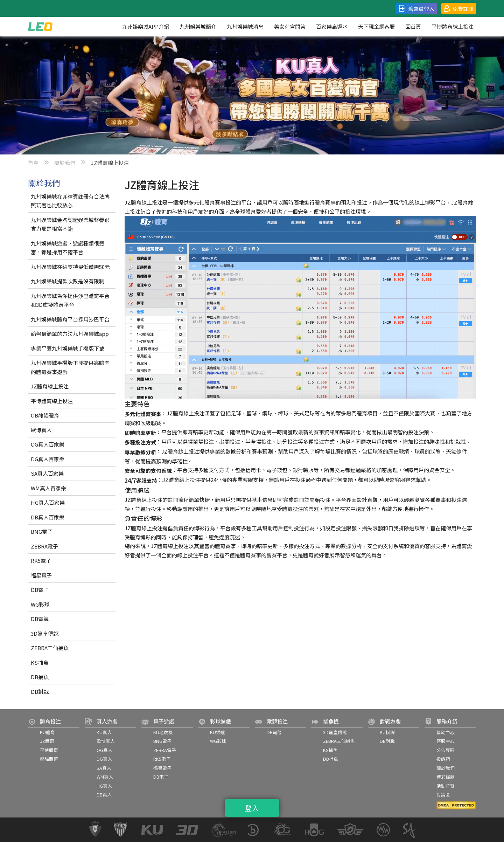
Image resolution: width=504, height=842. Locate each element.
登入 (252, 808)
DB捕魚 (40, 677)
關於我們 (65, 163)
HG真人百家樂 (48, 502)
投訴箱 (443, 759)
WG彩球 (40, 604)
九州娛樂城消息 (245, 26)
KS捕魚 (40, 662)
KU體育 (47, 732)
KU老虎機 (163, 732)
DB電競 (40, 619)
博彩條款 (446, 777)
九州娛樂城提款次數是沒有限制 (68, 281)
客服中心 (446, 741)
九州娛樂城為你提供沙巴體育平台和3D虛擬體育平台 (70, 300)
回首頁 (413, 26)
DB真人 (104, 795)
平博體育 (49, 750)
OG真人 (104, 750)
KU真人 (104, 732)
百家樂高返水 (332, 26)
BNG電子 (42, 532)
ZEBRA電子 (44, 546)
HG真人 (104, 786)
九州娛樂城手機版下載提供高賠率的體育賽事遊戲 (70, 367)
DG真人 (104, 759)
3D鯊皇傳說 (45, 633)
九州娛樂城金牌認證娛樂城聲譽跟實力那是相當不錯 (70, 224)
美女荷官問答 (290, 26)
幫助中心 (446, 732)
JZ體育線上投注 (50, 386)
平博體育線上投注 (453, 26)
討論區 (443, 795)
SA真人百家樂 (47, 473)
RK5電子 (41, 561)
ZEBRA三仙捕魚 (50, 648)
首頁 (33, 163)
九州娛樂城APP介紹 (146, 26)
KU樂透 (218, 732)
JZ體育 (47, 741)
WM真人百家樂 (48, 488)
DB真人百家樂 (48, 517)
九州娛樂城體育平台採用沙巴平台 (70, 319)
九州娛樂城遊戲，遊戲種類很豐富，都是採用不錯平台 (68, 248)
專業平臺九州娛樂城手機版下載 (68, 348)
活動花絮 (446, 786)
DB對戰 (40, 692)
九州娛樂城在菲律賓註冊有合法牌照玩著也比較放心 (70, 201)
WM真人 (105, 777)
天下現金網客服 (376, 26)
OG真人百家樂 (48, 444)
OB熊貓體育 (45, 415)
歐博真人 (41, 430)
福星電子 (41, 575)
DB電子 (40, 590)
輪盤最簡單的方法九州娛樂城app (70, 334)
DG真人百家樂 (48, 459)
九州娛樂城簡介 (198, 26)
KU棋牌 (387, 732)
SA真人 (104, 768)
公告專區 (446, 750)
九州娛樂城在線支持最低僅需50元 (70, 267)
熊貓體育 (49, 759)
